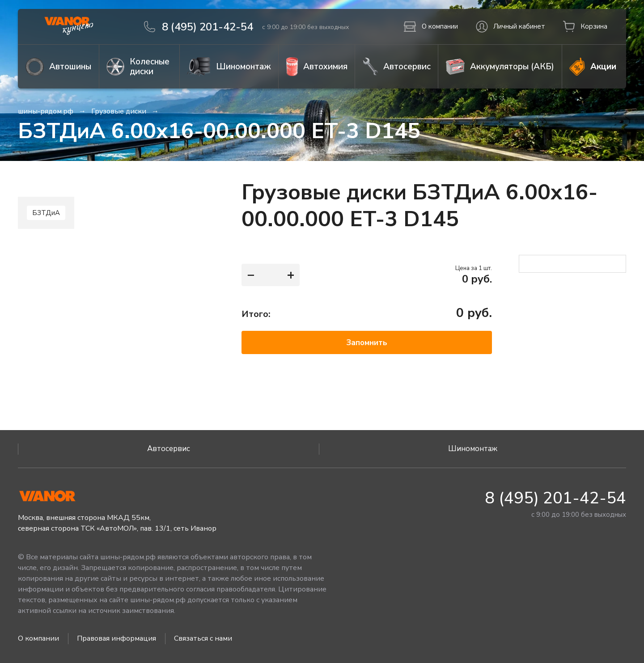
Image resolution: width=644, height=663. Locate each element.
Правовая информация (117, 638)
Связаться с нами (203, 638)
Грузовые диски (119, 111)
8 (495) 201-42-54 (555, 498)
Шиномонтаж (473, 449)
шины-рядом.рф (46, 111)
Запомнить (367, 343)
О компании (38, 638)
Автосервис (169, 449)
